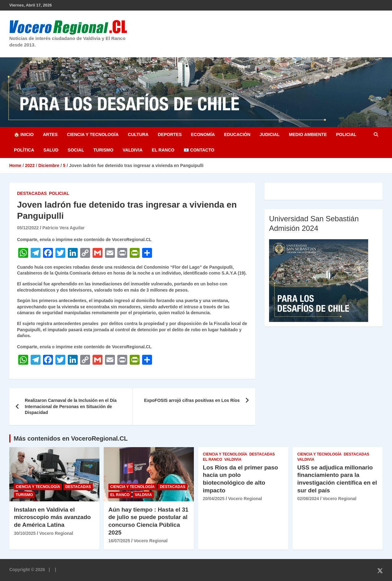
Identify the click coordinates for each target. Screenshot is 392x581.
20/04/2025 (214, 499)
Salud (51, 150)
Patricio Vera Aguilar (63, 228)
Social (76, 150)
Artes (50, 134)
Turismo (103, 150)
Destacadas (32, 193)
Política (24, 150)
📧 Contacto (199, 150)
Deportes (170, 134)
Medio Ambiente (308, 134)
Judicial (270, 134)
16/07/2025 (119, 541)
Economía (203, 134)
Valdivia (133, 150)
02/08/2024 (308, 499)
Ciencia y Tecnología (93, 134)
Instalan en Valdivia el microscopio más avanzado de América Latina (52, 517)
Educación (237, 134)
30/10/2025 (25, 533)
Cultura (138, 134)
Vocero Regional (56, 533)
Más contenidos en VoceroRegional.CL (71, 438)
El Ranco (163, 150)
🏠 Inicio (24, 134)
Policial (346, 134)
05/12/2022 (28, 228)
